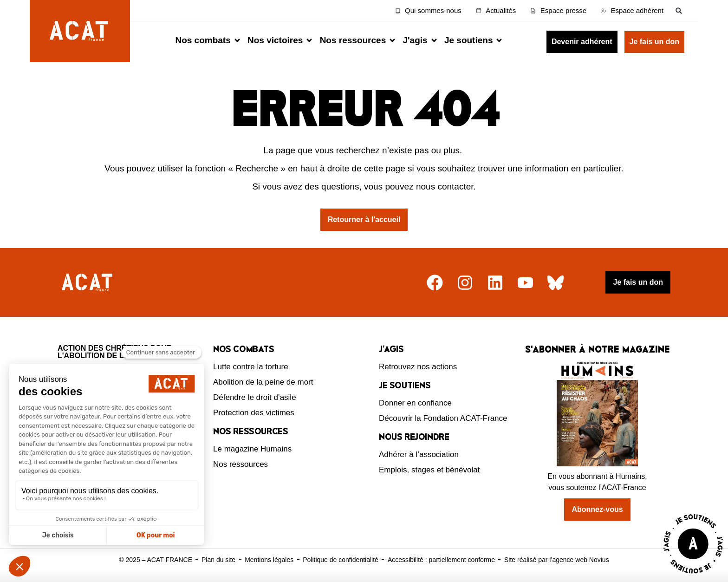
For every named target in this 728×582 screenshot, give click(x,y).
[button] (679, 10)
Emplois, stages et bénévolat (429, 470)
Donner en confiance (415, 403)
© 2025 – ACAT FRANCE (156, 560)
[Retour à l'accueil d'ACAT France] (80, 31)
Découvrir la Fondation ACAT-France (443, 418)
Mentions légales (269, 560)
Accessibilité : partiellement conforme (441, 560)
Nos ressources (240, 464)
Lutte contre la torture (251, 367)
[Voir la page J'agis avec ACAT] (693, 576)
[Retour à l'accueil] (88, 283)
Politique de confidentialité (341, 560)
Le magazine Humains (252, 449)
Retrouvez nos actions (418, 367)
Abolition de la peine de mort (263, 382)
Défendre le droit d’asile (255, 397)
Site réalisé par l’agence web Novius (557, 560)
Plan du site (218, 560)
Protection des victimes (254, 413)
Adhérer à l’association (419, 454)
